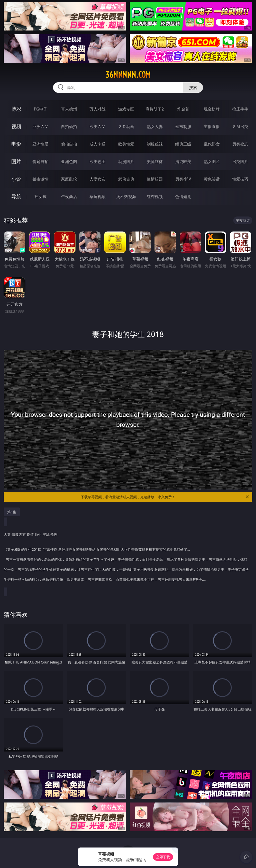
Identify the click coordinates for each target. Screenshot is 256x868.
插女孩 (40, 196)
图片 (16, 161)
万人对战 (97, 109)
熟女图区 (212, 161)
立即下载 (163, 857)
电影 (16, 144)
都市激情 (40, 179)
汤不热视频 (126, 196)
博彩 (16, 109)
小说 (16, 179)
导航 (16, 196)
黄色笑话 (212, 179)
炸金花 (183, 109)
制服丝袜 (155, 144)
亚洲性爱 (40, 144)
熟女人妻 (155, 126)
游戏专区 (126, 109)
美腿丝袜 (155, 161)
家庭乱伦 (69, 179)
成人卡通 (97, 144)
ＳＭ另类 (240, 126)
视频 (16, 126)
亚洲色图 (69, 161)
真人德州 (69, 109)
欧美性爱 (126, 144)
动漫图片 (126, 161)
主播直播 (212, 126)
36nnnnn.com (128, 75)
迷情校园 (155, 179)
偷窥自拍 (40, 161)
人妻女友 (97, 179)
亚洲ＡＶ (40, 126)
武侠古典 (126, 179)
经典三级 (183, 144)
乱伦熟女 (212, 144)
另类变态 (240, 144)
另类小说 (183, 179)
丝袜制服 (183, 126)
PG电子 (40, 109)
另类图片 (240, 161)
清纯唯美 (183, 161)
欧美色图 (97, 161)
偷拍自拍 (69, 144)
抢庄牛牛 (240, 109)
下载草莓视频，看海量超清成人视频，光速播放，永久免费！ (165, 497)
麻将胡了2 (155, 109)
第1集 (12, 512)
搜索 (193, 87)
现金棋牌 (212, 109)
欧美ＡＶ (97, 126)
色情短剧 (183, 196)
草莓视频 (97, 196)
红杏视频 (155, 196)
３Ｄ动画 (126, 126)
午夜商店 (69, 196)
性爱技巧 (240, 179)
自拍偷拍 (69, 126)
